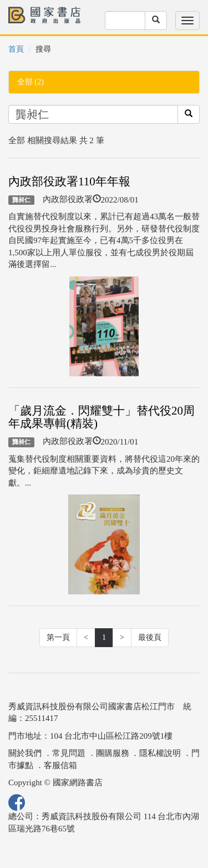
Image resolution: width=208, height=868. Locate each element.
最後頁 (150, 637)
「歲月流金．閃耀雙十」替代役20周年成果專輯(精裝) (102, 417)
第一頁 (58, 637)
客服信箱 (60, 765)
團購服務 (113, 753)
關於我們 (25, 753)
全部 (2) (31, 82)
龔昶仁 (21, 200)
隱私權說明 (160, 753)
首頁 (16, 49)
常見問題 (69, 753)
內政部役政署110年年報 (69, 181)
